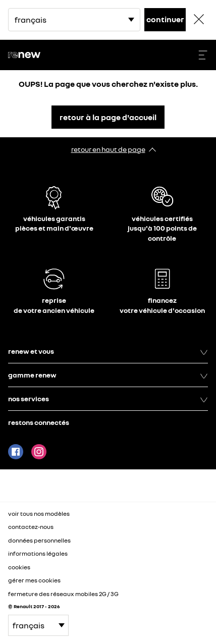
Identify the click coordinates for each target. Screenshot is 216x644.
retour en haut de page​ (108, 149)
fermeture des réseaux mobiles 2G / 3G (63, 594)
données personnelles (39, 540)
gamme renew (108, 375)
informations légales (38, 553)
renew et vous (108, 351)
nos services (108, 399)
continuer (165, 19)
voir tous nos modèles (39, 514)
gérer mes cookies (34, 580)
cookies (19, 567)
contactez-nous (31, 527)
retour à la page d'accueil (108, 117)
